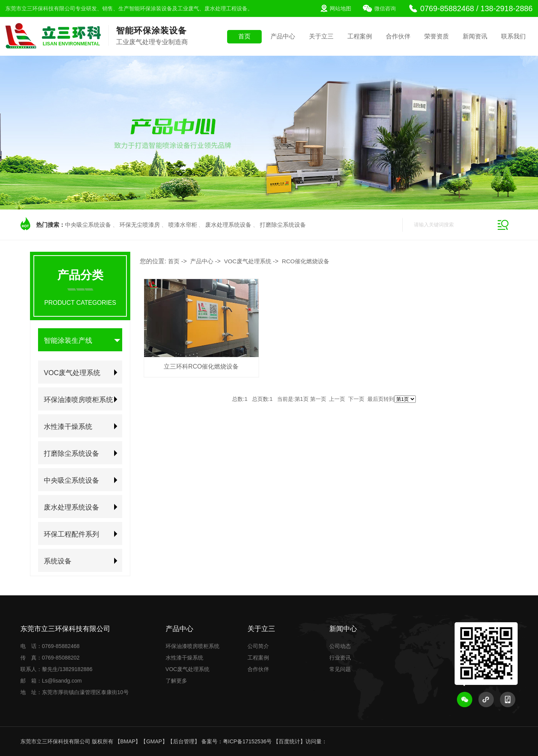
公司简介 (258, 646)
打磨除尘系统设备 (283, 225)
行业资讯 (340, 658)
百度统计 (289, 741)
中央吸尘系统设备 (88, 225)
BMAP (128, 741)
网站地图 (340, 8)
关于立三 (321, 36)
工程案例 (360, 36)
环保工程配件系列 (71, 534)
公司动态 (340, 646)
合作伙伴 (398, 36)
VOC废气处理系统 (72, 373)
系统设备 (58, 561)
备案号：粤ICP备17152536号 (237, 741)
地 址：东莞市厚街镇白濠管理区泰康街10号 (75, 692)
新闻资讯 (475, 36)
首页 (244, 36)
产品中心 (283, 36)
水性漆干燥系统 (68, 427)
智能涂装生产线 (68, 341)
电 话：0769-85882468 (50, 646)
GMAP (154, 741)
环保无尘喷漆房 (140, 225)
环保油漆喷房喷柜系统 (78, 400)
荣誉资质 (437, 36)
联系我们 (513, 36)
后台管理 (184, 741)
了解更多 (176, 681)
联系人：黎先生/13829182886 (56, 669)
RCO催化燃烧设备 (306, 261)
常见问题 (340, 669)
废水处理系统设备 (228, 225)
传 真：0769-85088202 (50, 658)
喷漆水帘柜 (183, 225)
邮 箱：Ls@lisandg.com (51, 681)
